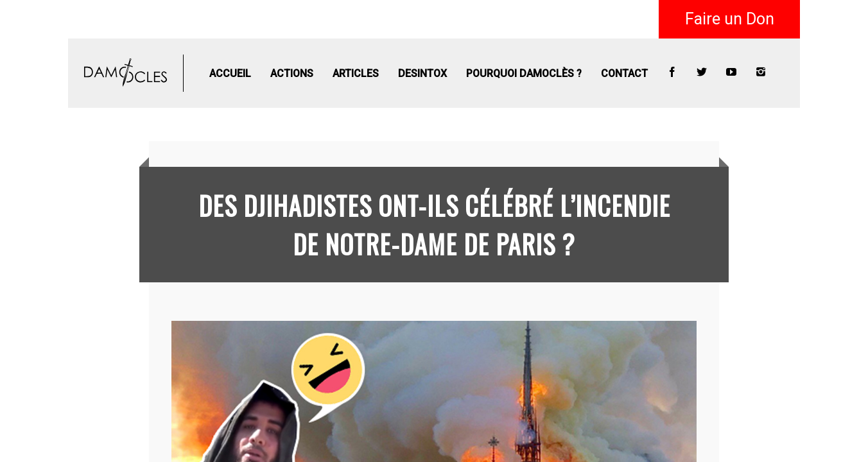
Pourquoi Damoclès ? (524, 73)
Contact (624, 73)
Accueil (230, 73)
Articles (356, 73)
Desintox (422, 73)
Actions (292, 73)
